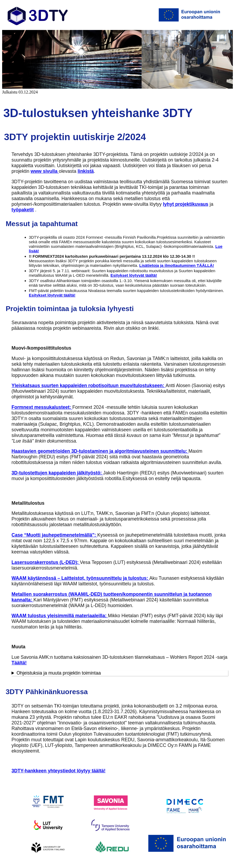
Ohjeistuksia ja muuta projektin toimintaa (59, 673)
